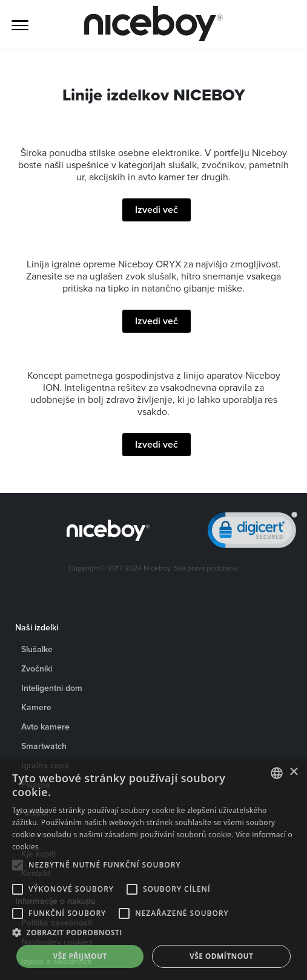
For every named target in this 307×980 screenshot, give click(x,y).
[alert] (153, 869)
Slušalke (37, 649)
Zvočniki (37, 668)
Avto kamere (45, 727)
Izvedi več (157, 210)
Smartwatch (44, 746)
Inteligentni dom (52, 688)
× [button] (293, 772)
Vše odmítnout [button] (221, 956)
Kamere (36, 707)
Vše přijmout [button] (80, 956)
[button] (153, 933)
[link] (253, 533)
